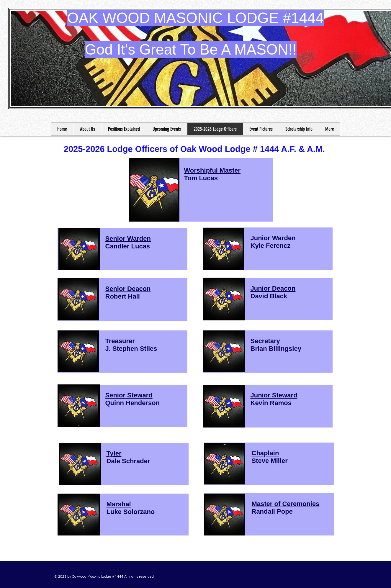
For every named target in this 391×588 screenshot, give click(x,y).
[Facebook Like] (300, 574)
